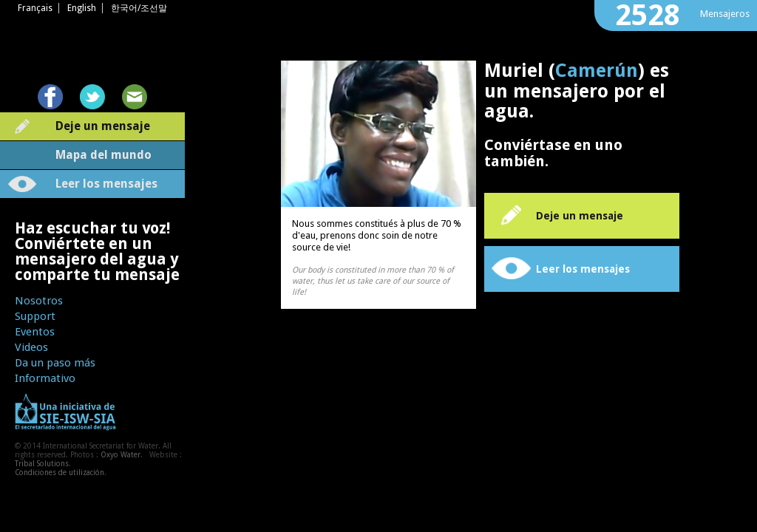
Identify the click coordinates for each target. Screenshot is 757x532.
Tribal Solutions (42, 464)
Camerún (597, 71)
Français (35, 8)
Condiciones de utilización (60, 473)
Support (35, 316)
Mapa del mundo (103, 155)
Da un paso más (55, 363)
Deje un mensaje (103, 126)
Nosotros (39, 301)
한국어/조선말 (139, 8)
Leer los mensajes (106, 184)
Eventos (35, 332)
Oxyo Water (120, 455)
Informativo (45, 378)
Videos (31, 347)
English (82, 8)
